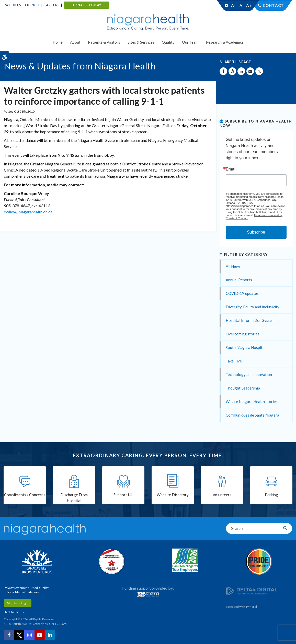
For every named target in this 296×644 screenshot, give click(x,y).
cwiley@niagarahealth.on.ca (28, 212)
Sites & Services (141, 42)
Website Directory (173, 495)
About (75, 42)
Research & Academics (225, 42)
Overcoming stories (243, 334)
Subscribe (256, 232)
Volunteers (222, 495)
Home (58, 42)
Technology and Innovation (249, 374)
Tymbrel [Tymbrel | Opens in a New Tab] (251, 607)
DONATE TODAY (87, 5)
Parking (271, 495)
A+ (249, 5)
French (32, 5)
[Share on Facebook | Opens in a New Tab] (223, 71)
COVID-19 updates (242, 293)
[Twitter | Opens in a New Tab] (19, 635)
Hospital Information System (250, 320)
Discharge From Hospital (74, 498)
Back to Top (12, 612)
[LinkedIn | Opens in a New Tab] (50, 635)
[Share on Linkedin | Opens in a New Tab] (241, 71)
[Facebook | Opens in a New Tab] (9, 635)
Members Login (18, 603)
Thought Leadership (243, 388)
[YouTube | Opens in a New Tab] (40, 635)
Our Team (190, 42)
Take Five (234, 361)
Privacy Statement (16, 588)
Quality (168, 42)
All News (233, 266)
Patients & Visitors (104, 42)
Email (231, 169)
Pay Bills (13, 5)
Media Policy (40, 588)
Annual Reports (239, 280)
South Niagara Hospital (246, 347)
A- (233, 5)
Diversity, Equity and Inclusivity (253, 307)
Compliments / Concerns (25, 495)
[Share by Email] (250, 71)
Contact (273, 5)
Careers (52, 5)
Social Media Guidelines (23, 592)
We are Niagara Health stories (252, 402)
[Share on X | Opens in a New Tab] (259, 71)
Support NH (123, 495)
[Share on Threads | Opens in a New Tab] (232, 71)
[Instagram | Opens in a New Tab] (29, 635)
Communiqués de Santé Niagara (252, 415)
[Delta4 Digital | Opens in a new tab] (252, 591)
